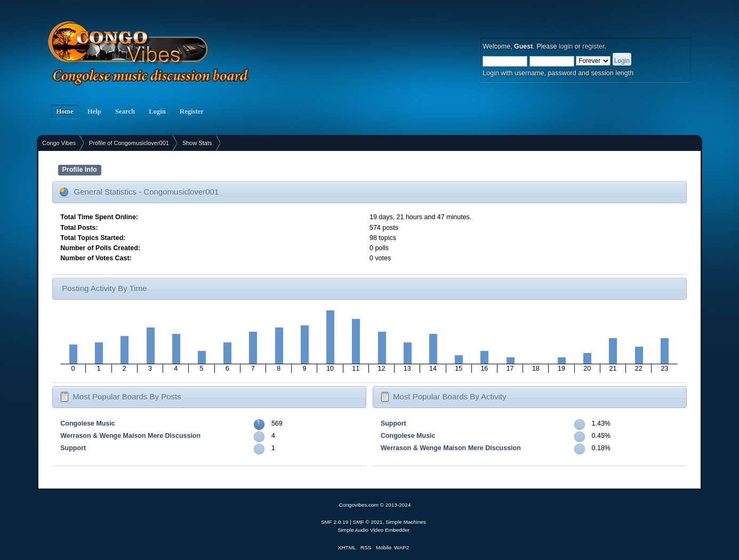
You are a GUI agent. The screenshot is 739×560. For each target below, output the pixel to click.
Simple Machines (406, 522)
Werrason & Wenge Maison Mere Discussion (130, 436)
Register (192, 111)
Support (73, 448)
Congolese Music (88, 423)
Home (65, 111)
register (593, 46)
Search (125, 111)
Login (157, 111)
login (566, 46)
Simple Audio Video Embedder (373, 530)
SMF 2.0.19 (335, 522)
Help (94, 111)
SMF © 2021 (368, 522)
